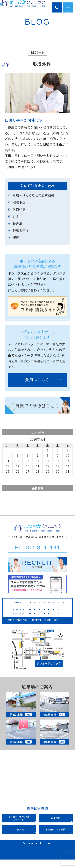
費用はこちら (37, 388)
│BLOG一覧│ (38, 61)
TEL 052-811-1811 (37, 556)
